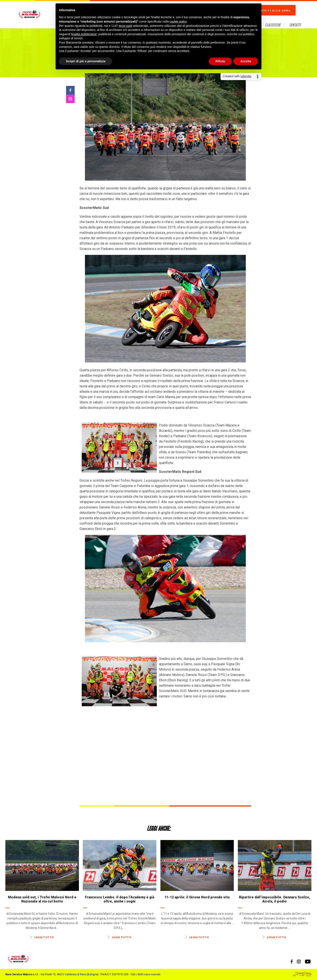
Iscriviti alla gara (277, 7)
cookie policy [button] (178, 21)
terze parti (125, 26)
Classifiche (273, 18)
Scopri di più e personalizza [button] (86, 61)
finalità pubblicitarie (84, 34)
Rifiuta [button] (220, 61)
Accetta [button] (246, 61)
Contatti (295, 18)
